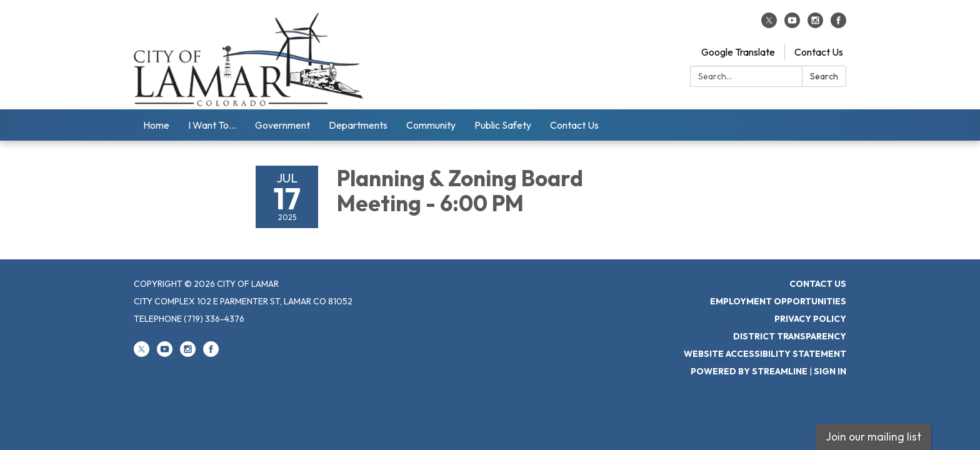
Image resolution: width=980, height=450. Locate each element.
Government (282, 125)
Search (824, 76)
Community (431, 125)
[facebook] (838, 24)
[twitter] (769, 24)
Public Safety (503, 125)
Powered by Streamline (749, 371)
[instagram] (815, 24)
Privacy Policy (810, 319)
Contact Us (819, 52)
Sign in (830, 371)
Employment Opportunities (778, 301)
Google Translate (738, 52)
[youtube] (792, 24)
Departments (358, 125)
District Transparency (790, 336)
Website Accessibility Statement (765, 354)
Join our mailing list (873, 437)
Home (156, 125)
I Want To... (212, 125)
